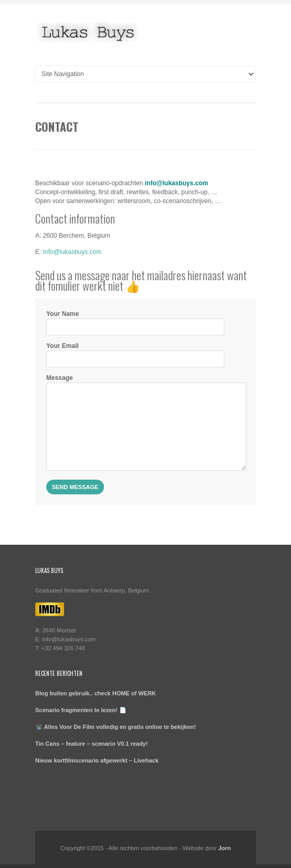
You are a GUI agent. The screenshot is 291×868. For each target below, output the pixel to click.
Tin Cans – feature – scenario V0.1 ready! (91, 744)
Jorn (224, 848)
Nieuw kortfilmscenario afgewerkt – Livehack (97, 760)
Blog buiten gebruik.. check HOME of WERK (96, 693)
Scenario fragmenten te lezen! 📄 (81, 710)
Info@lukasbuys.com (72, 252)
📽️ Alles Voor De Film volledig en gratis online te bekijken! (116, 727)
